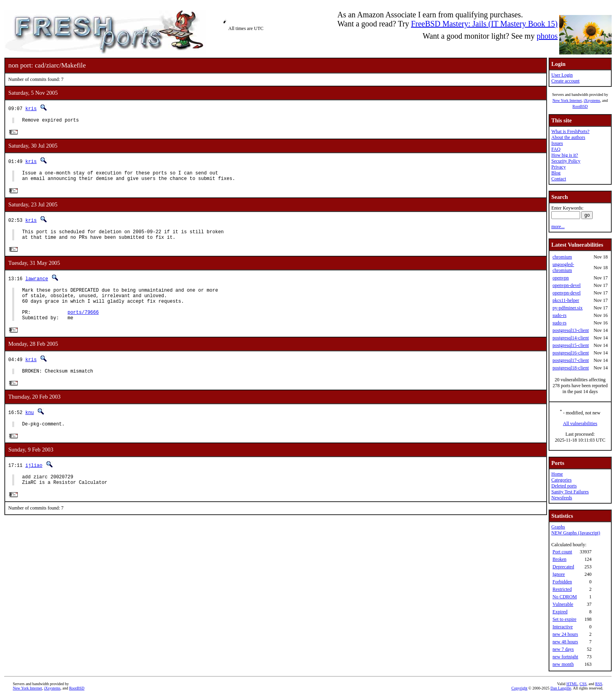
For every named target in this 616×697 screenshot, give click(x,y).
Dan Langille (561, 688)
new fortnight (565, 657)
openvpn (561, 278)
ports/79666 (83, 325)
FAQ (556, 149)
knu (30, 428)
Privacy (559, 167)
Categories (561, 480)
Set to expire (565, 619)
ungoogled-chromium (563, 267)
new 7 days (563, 649)
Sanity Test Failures (570, 492)
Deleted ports (564, 486)
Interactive (563, 627)
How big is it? (565, 155)
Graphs (558, 527)
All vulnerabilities (580, 423)
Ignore (559, 574)
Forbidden (562, 582)
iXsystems (592, 100)
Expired (560, 612)
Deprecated (563, 567)
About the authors (568, 137)
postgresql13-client (571, 330)
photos (547, 36)
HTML (572, 684)
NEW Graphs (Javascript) (576, 533)
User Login (562, 75)
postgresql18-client (571, 368)
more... (558, 227)
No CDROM (565, 597)
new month (563, 664)
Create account (566, 81)
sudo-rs (559, 315)
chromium (562, 257)
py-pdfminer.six (567, 308)
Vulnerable (563, 604)
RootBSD (580, 106)
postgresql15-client (571, 345)
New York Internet (567, 100)
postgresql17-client (571, 360)
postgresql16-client (571, 353)
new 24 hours (565, 634)
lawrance (37, 285)
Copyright (520, 688)
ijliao (34, 482)
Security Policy (566, 161)
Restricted (562, 589)
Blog (556, 173)
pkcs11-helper (566, 300)
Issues (557, 143)
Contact (559, 179)
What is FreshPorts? (570, 131)
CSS (583, 684)
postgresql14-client (571, 338)
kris (31, 108)
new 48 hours (565, 642)
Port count (562, 552)
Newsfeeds (562, 498)
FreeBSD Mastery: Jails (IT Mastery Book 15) (484, 24)
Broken (559, 559)
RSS (599, 684)
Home (557, 474)
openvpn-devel (567, 285)
